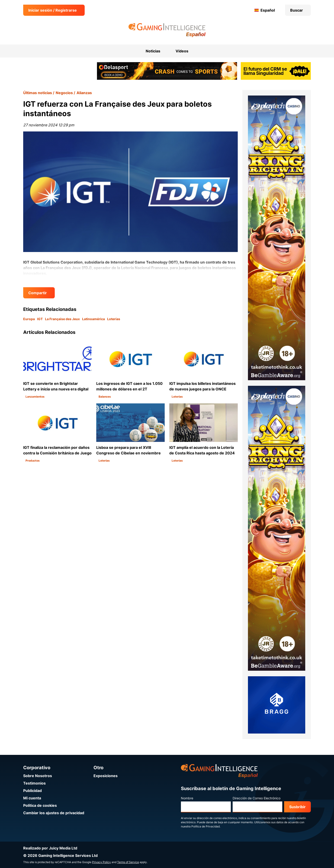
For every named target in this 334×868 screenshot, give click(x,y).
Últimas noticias (38, 93)
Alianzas (84, 93)
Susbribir (297, 807)
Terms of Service (128, 862)
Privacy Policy (101, 862)
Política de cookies (40, 805)
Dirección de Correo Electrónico (257, 798)
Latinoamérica (93, 319)
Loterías (114, 319)
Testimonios (34, 783)
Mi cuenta (32, 798)
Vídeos (182, 51)
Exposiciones (106, 776)
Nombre (187, 798)
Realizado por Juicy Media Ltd (50, 848)
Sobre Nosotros (38, 776)
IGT (40, 319)
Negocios (64, 93)
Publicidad (32, 791)
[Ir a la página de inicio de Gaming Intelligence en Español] (167, 30)
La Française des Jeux (62, 319)
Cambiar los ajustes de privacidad (54, 813)
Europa (29, 319)
